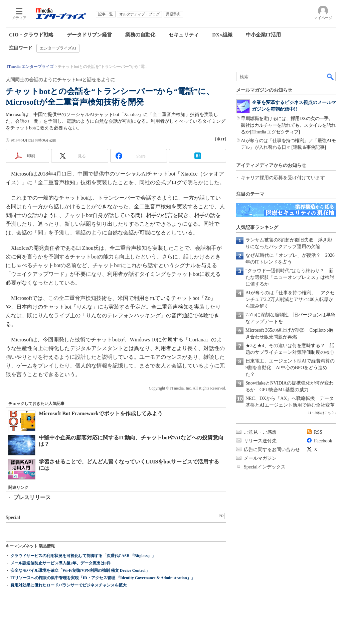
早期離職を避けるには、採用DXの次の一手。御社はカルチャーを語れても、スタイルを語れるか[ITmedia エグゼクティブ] (288, 125)
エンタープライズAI (58, 48)
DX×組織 (222, 35)
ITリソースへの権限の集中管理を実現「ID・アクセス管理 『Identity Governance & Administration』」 (103, 578)
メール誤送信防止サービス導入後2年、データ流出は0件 (60, 563)
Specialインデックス (265, 467)
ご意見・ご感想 (260, 432)
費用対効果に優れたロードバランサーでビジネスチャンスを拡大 (68, 585)
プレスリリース (32, 497)
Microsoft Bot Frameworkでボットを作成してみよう (101, 413)
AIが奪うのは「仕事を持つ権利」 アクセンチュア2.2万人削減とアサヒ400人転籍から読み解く (290, 299)
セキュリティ (184, 35)
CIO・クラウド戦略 (31, 35)
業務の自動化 (140, 35)
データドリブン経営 (89, 35)
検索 (331, 77)
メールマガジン (260, 458)
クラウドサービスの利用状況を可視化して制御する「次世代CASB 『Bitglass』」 (83, 556)
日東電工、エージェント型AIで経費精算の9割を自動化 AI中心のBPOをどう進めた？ (290, 368)
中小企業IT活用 (264, 35)
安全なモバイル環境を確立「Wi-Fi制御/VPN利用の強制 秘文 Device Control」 (80, 570)
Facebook (323, 441)
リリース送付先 (260, 441)
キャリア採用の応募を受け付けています (283, 178)
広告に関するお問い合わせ (272, 450)
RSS (318, 432)
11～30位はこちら (321, 413)
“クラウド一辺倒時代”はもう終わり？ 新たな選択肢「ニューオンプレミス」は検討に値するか (290, 277)
